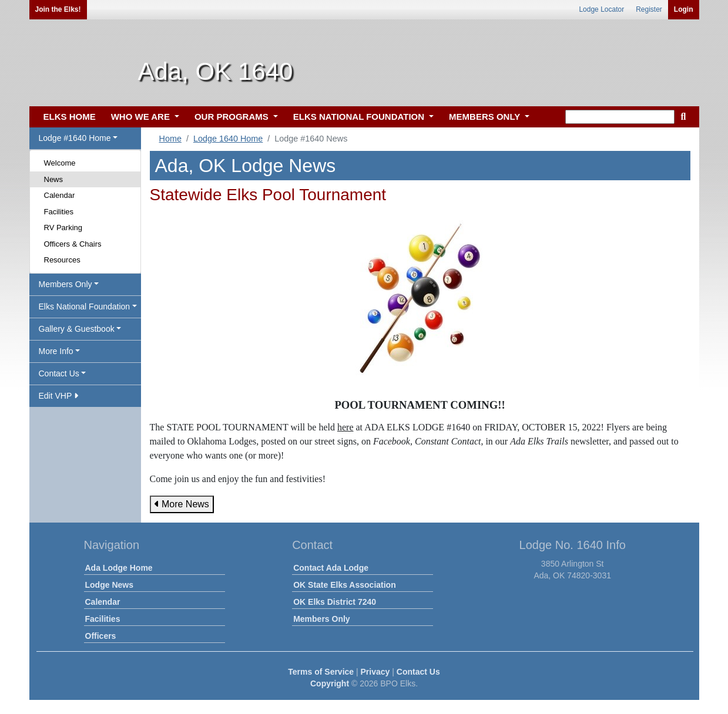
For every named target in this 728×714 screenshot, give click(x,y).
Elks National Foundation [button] (85, 307)
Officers (101, 636)
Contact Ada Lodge (331, 568)
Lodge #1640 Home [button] (75, 138)
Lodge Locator (601, 9)
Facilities (59, 212)
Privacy (375, 672)
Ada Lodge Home (119, 568)
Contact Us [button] (59, 373)
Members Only (321, 619)
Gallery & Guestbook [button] (77, 329)
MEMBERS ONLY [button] (486, 117)
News (54, 179)
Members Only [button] (66, 284)
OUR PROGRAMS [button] (233, 117)
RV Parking (63, 228)
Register (649, 9)
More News (182, 504)
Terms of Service (321, 672)
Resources (62, 260)
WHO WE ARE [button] (142, 117)
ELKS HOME (70, 117)
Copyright (330, 683)
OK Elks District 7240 (335, 602)
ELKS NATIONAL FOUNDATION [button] (360, 117)
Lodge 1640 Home (228, 139)
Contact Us (418, 672)
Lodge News (109, 585)
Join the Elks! (58, 9)
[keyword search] (620, 117)
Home (170, 139)
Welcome (60, 163)
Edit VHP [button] (58, 396)
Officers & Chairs (73, 244)
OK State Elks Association (345, 585)
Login (684, 9)
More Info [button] (56, 351)
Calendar (60, 195)
